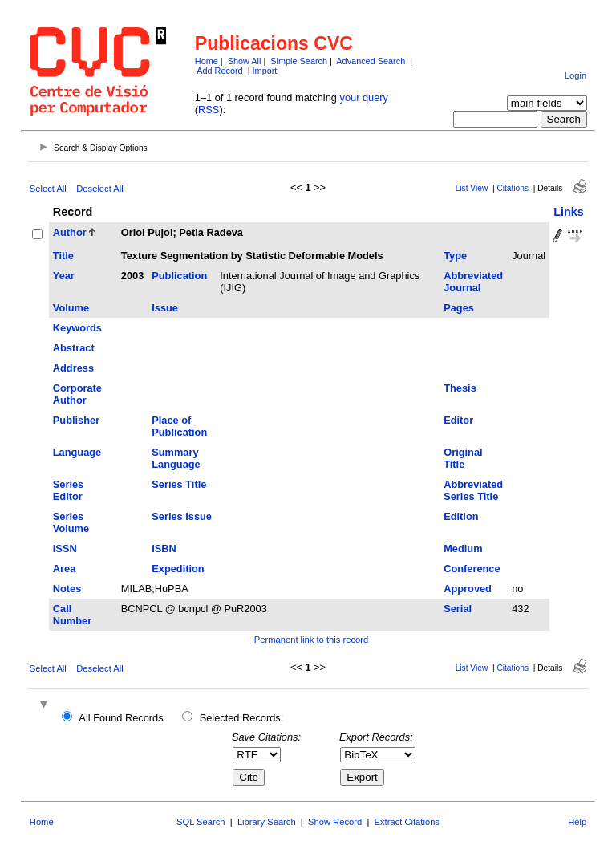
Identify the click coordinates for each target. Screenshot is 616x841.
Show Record (335, 822)
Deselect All (99, 189)
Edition (461, 516)
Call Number (72, 615)
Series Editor (68, 490)
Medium (463, 548)
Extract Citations (407, 822)
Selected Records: (242, 718)
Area (64, 569)
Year (64, 276)
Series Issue (182, 516)
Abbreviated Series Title (473, 490)
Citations (513, 188)
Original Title (463, 458)
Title (63, 256)
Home (207, 61)
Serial (458, 609)
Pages (459, 308)
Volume (71, 308)
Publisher (76, 420)
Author (70, 232)
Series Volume (71, 522)
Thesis (460, 388)
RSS (209, 110)
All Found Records (121, 718)
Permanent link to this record (311, 640)
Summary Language (176, 458)
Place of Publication (179, 426)
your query (364, 98)
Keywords (77, 328)
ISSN (65, 548)
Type (455, 256)
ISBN (164, 548)
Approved (468, 589)
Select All (48, 189)
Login (575, 75)
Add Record (219, 71)
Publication (179, 276)
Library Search (267, 822)
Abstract (74, 348)
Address (73, 368)
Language (77, 452)
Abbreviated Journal (473, 282)
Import (265, 71)
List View (472, 188)
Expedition (178, 569)
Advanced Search (371, 61)
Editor (458, 420)
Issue (165, 308)
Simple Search (299, 61)
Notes (67, 589)
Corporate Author (77, 394)
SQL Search (201, 822)
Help (577, 822)
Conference (472, 569)
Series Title (179, 484)
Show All (245, 61)
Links (569, 212)
